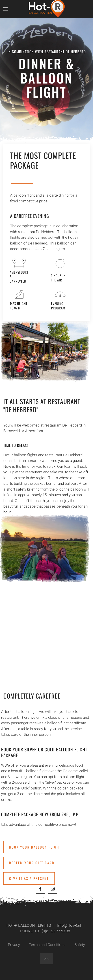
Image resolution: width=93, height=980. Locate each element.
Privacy (13, 945)
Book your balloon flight (35, 847)
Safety (79, 945)
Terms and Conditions (46, 945)
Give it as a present (29, 878)
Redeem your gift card (32, 863)
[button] (6, 9)
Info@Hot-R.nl (68, 925)
